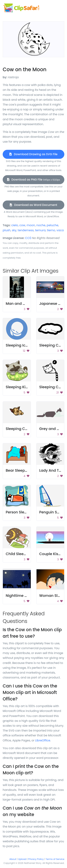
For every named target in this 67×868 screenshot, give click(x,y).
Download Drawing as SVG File (33, 154)
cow (22, 225)
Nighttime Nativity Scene (28, 596)
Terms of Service (55, 859)
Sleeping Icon (18, 345)
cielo (15, 225)
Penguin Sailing (53, 512)
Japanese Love (53, 304)
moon (31, 225)
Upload (22, 859)
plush (7, 230)
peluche (52, 225)
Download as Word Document (33, 205)
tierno (51, 230)
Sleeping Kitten (19, 387)
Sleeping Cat (51, 345)
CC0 (28, 238)
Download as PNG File (34, 180)
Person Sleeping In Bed (26, 512)
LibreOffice (43, 740)
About (13, 859)
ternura (40, 230)
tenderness (26, 230)
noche (41, 225)
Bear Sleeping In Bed (24, 470)
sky (14, 230)
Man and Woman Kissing (28, 304)
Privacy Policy (36, 859)
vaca (60, 230)
